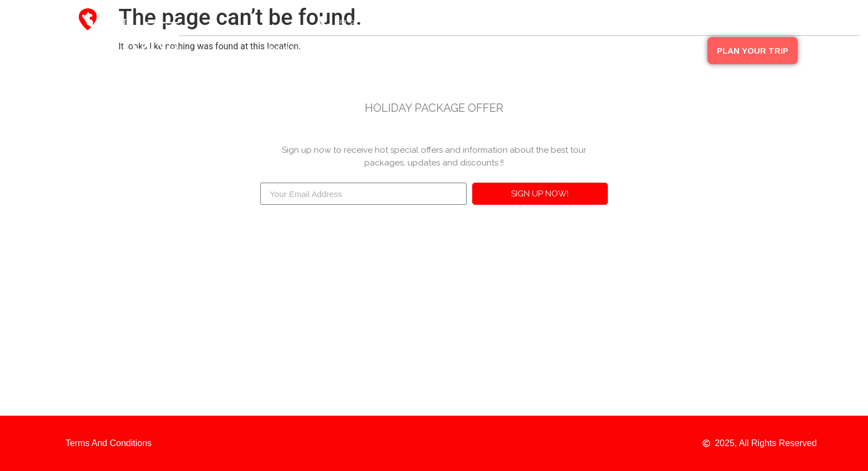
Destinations (350, 50)
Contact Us (673, 50)
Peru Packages (515, 50)
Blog (578, 50)
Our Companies (430, 50)
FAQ (619, 50)
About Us (283, 50)
